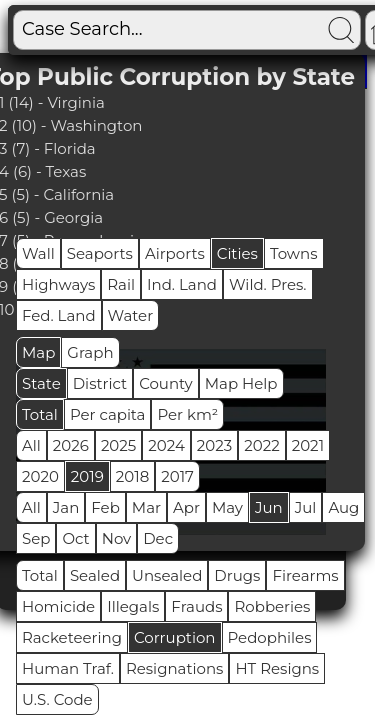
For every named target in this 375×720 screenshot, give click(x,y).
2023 (214, 445)
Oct (75, 538)
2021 (308, 445)
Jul (306, 507)
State (41, 383)
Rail (121, 284)
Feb (105, 507)
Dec (158, 538)
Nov (117, 538)
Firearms (305, 575)
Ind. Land (182, 284)
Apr (186, 507)
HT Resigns (277, 668)
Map (38, 352)
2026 (71, 445)
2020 (40, 476)
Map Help (241, 383)
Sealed (95, 575)
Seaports (100, 253)
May (227, 507)
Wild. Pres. (268, 284)
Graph (90, 352)
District (100, 383)
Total (40, 414)
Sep (36, 538)
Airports (175, 253)
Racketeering (72, 637)
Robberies (272, 606)
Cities (237, 253)
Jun (269, 507)
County (166, 383)
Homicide (58, 606)
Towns (294, 253)
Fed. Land (59, 315)
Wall (38, 253)
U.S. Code (57, 699)
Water (131, 315)
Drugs (237, 575)
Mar (146, 507)
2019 (87, 476)
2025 (118, 445)
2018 (132, 476)
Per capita (108, 414)
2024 (166, 445)
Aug (343, 507)
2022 (261, 445)
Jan (66, 507)
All (31, 445)
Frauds (196, 606)
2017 (177, 476)
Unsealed (167, 575)
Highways (58, 284)
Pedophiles (270, 637)
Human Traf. (68, 668)
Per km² (187, 414)
